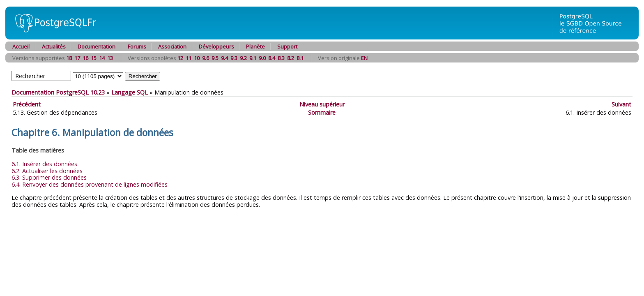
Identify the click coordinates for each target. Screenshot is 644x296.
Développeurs (216, 46)
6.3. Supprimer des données (49, 177)
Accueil (21, 46)
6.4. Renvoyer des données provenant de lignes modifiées (90, 184)
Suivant (621, 104)
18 (69, 58)
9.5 (215, 58)
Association (172, 46)
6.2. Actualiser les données (47, 171)
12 (180, 58)
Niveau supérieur (322, 104)
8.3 (281, 58)
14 (102, 58)
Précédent (27, 104)
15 (94, 58)
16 (85, 58)
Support (287, 46)
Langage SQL (130, 92)
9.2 (243, 58)
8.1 (300, 58)
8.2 (291, 58)
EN (364, 58)
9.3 (234, 58)
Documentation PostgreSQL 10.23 (58, 92)
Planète (255, 46)
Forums (137, 46)
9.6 (206, 58)
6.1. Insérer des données (44, 164)
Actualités (54, 46)
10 (197, 58)
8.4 (272, 58)
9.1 (253, 58)
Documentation (97, 46)
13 (110, 58)
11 (189, 58)
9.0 (262, 58)
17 (77, 58)
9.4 (224, 58)
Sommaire (322, 112)
